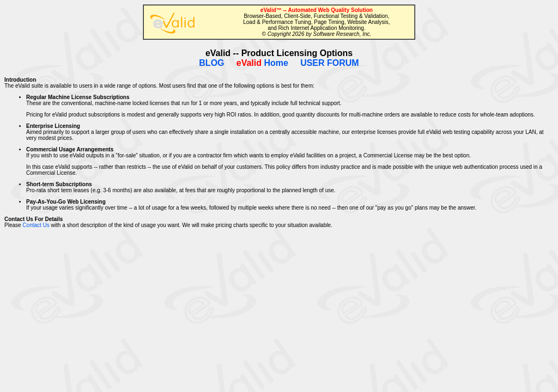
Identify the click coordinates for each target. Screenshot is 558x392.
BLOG (211, 63)
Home (262, 63)
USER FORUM (330, 63)
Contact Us (36, 225)
